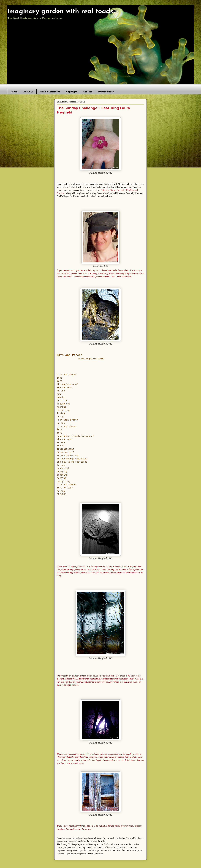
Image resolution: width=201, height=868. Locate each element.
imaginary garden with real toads (60, 12)
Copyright (72, 92)
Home (14, 92)
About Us (28, 92)
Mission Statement (50, 92)
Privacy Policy (106, 92)
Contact (88, 92)
